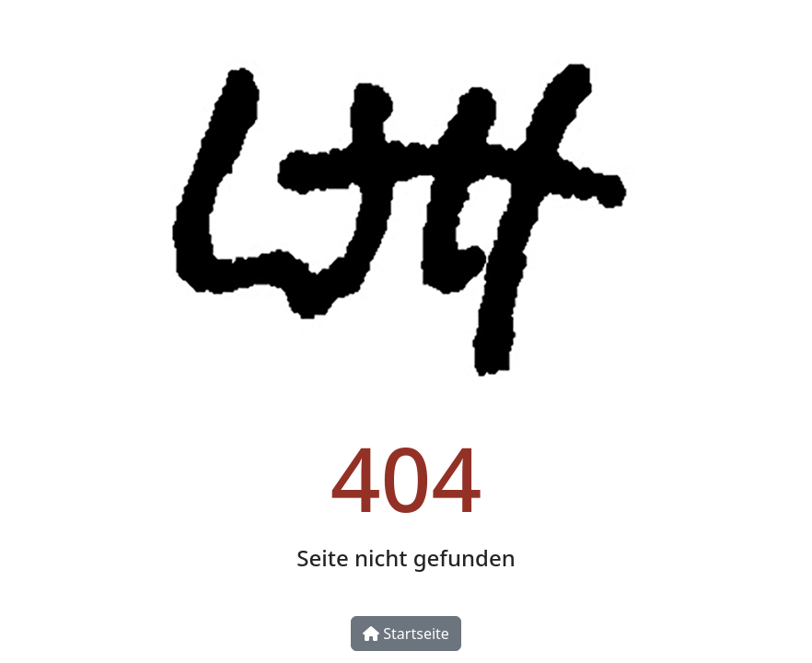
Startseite (406, 634)
